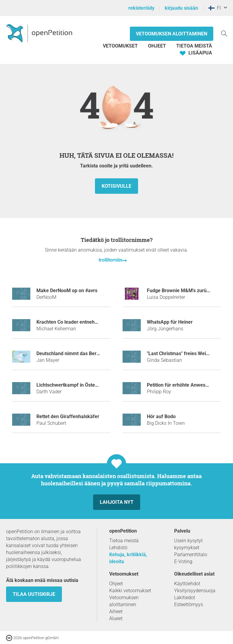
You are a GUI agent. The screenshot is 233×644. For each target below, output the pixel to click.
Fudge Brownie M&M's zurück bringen (188, 291)
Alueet (116, 618)
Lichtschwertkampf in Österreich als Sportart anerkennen (99, 385)
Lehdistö (118, 548)
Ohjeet (157, 46)
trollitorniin (110, 260)
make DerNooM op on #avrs (67, 291)
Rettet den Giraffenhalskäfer (68, 416)
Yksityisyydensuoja (195, 591)
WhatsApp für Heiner (170, 322)
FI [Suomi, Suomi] (215, 8)
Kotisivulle (116, 186)
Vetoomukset (121, 46)
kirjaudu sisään (181, 8)
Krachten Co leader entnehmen (70, 322)
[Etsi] (224, 33)
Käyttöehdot (187, 584)
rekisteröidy (141, 8)
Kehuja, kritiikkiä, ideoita (128, 558)
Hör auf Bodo (161, 416)
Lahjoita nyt (117, 502)
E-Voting (183, 561)
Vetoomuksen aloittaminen (172, 34)
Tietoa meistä (194, 46)
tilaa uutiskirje (34, 594)
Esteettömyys (189, 604)
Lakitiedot (185, 598)
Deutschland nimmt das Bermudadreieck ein (85, 353)
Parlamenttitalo (191, 555)
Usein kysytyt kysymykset (188, 544)
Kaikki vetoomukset (130, 591)
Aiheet (116, 611)
